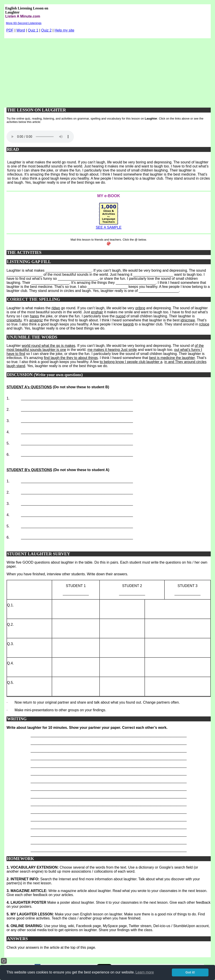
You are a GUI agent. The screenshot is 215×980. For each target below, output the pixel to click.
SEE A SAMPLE (109, 227)
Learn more (145, 972)
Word (21, 30)
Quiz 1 (33, 30)
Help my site (64, 30)
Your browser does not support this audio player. (40, 137)
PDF (10, 30)
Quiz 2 (46, 30)
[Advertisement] (107, 72)
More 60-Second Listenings (24, 23)
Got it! (190, 972)
